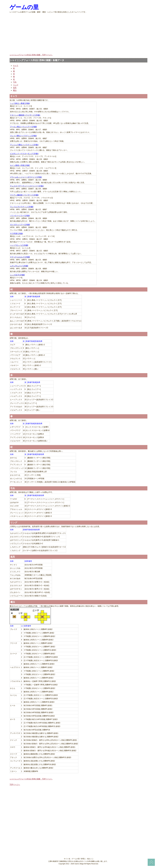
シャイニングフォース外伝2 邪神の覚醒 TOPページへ (31, 55)
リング (16, 85)
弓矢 (15, 82)
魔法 (15, 90)
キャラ (16, 66)
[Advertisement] (78, 34)
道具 (15, 88)
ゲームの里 (24, 7)
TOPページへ (15, 785)
